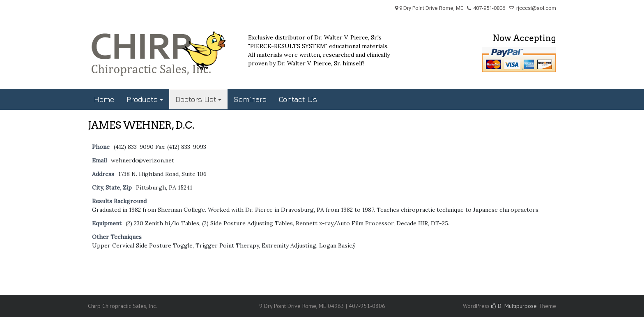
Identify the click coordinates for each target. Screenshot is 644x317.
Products (142, 99)
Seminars (250, 99)
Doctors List (196, 99)
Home (104, 99)
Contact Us (298, 99)
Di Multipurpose (514, 306)
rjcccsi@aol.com (536, 8)
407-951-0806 (489, 8)
